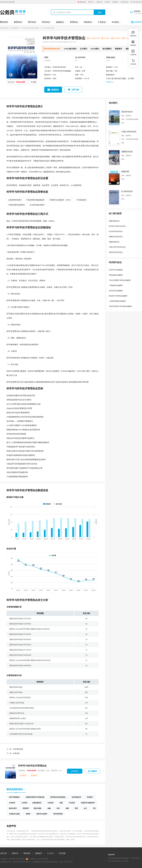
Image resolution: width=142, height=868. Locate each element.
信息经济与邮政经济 (88, 803)
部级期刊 (118, 49)
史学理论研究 (15, 749)
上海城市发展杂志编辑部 (117, 301)
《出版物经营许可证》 (23, 831)
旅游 (61, 803)
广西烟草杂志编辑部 (116, 285)
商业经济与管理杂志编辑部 (118, 296)
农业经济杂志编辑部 (116, 291)
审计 (95, 808)
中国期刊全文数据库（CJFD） (60, 200)
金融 (49, 808)
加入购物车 (92, 771)
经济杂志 (46, 22)
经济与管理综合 (14, 797)
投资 (76, 808)
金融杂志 (60, 22)
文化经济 (72, 803)
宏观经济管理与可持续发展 (35, 797)
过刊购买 (23, 775)
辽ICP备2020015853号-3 (16, 859)
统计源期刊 (107, 49)
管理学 (28, 814)
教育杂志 (18, 22)
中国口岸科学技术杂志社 (117, 247)
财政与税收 (38, 808)
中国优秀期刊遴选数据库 (35, 200)
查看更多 (110, 82)
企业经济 (51, 803)
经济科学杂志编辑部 (116, 270)
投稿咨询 (55, 90)
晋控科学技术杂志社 (116, 252)
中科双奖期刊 (81, 200)
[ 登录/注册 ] (124, 2)
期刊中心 (91, 2)
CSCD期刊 (95, 49)
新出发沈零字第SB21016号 (21, 862)
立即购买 (75, 771)
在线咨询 (138, 12)
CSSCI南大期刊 (70, 49)
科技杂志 (88, 22)
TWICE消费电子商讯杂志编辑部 (120, 280)
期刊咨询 (27, 853)
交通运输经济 (37, 803)
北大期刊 (84, 49)
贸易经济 (26, 808)
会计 (85, 808)
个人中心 (50, 853)
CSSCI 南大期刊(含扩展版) (31, 28)
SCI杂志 (107, 2)
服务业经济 (13, 808)
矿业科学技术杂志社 (116, 231)
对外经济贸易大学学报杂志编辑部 (120, 306)
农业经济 (12, 803)
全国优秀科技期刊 (15, 200)
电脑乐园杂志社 (114, 221)
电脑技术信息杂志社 (116, 237)
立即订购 (75, 90)
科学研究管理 (58, 814)
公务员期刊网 (14, 28)
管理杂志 (74, 22)
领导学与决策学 (42, 814)
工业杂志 (102, 22)
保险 (67, 808)
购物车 (83, 2)
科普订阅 (99, 2)
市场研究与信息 (14, 814)
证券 (58, 808)
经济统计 (90, 797)
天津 (83, 71)
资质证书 (15, 853)
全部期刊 (138, 22)
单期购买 (34, 775)
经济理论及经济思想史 (58, 797)
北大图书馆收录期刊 (37, 205)
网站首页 (4, 22)
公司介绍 (3, 853)
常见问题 (62, 853)
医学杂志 (32, 22)
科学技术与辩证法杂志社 (117, 226)
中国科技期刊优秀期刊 (17, 205)
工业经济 (24, 803)
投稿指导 (115, 2)
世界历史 (13, 753)
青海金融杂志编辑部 (116, 275)
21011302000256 (43, 859)
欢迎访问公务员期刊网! (7, 2)
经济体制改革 (76, 797)
